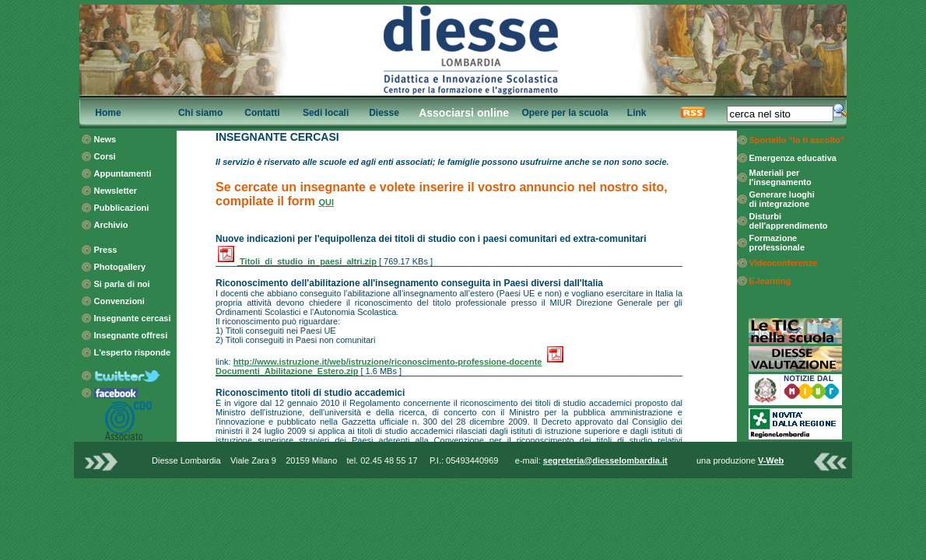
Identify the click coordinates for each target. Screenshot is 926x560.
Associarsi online (464, 113)
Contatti (262, 113)
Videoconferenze (784, 263)
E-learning (770, 281)
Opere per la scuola (565, 113)
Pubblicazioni (122, 208)
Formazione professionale (777, 243)
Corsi (105, 156)
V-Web (771, 460)
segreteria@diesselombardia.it (605, 460)
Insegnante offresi (131, 335)
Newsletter (116, 191)
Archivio (111, 225)
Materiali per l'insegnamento (780, 177)
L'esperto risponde (133, 352)
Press (106, 250)
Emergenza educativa (793, 158)
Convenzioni (119, 301)
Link (637, 113)
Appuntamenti (123, 173)
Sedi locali (326, 113)
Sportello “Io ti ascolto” (797, 140)
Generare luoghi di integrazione (782, 199)
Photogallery (120, 267)
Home (108, 113)
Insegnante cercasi (133, 318)
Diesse (384, 113)
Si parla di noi (122, 284)
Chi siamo (200, 113)
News (105, 139)
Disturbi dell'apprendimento (789, 221)
